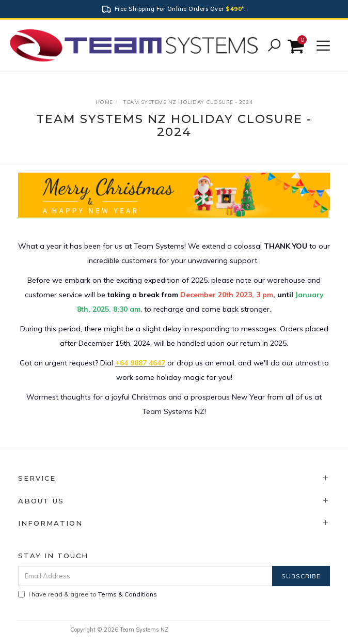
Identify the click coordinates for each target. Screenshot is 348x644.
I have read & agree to (88, 594)
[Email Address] (145, 576)
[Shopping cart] (297, 46)
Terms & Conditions (128, 594)
